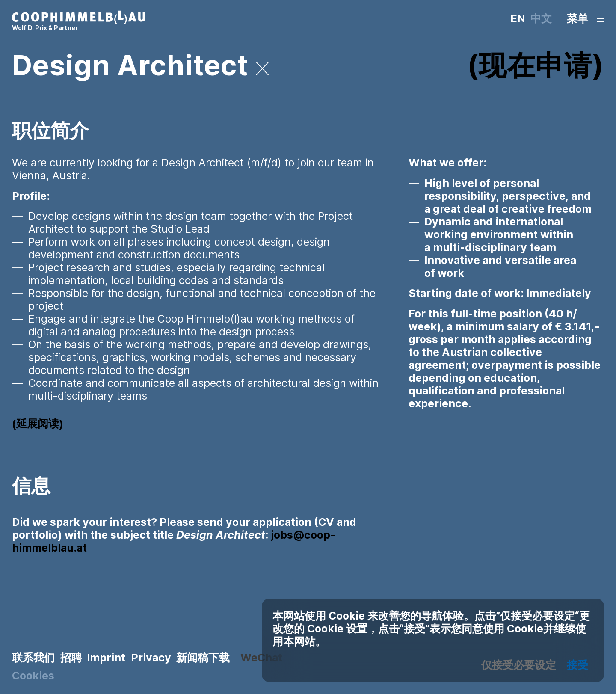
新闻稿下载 (203, 658)
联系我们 (33, 658)
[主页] (79, 22)
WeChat (261, 658)
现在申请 (535, 65)
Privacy (151, 658)
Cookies (33, 676)
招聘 (71, 658)
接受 (577, 665)
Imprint (106, 658)
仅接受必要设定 (519, 665)
